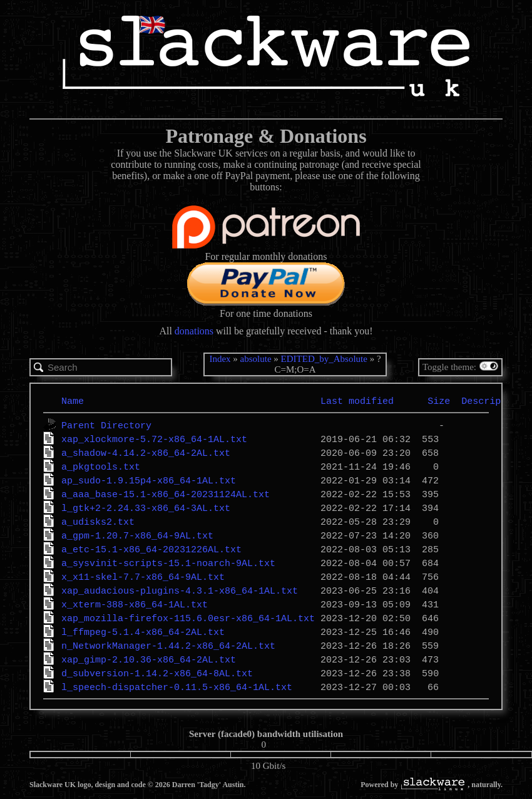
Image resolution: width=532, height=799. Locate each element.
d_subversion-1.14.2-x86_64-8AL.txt (157, 673)
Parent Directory (106, 425)
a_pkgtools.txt (101, 467)
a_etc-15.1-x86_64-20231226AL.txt (151, 549)
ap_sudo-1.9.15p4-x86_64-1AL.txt (149, 480)
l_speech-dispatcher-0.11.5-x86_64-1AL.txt (177, 687)
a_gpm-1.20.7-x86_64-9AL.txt (137, 535)
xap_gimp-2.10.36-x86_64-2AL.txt (149, 659)
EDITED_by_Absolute (324, 359)
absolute (256, 359)
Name (73, 401)
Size (439, 401)
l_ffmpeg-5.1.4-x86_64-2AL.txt (143, 632)
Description (492, 401)
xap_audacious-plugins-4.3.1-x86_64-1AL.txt (180, 590)
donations (194, 331)
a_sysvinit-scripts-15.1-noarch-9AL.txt (168, 563)
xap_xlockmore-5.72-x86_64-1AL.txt (154, 439)
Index (220, 359)
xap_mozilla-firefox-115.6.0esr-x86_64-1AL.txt (188, 618)
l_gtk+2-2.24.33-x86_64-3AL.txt (146, 508)
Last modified (357, 401)
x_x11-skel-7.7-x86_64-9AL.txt (143, 577)
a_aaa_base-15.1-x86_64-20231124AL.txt (166, 494)
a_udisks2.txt (98, 522)
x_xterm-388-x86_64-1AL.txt (135, 604)
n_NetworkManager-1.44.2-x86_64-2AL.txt (168, 646)
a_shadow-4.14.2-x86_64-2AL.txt (146, 453)
